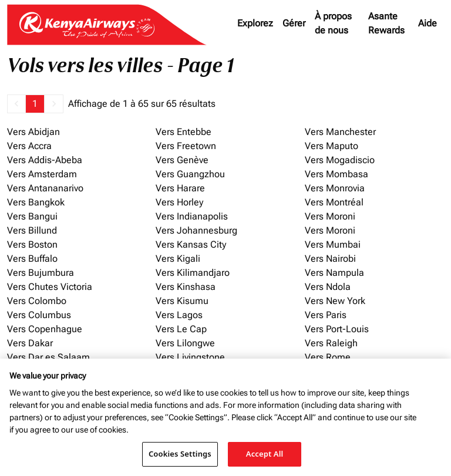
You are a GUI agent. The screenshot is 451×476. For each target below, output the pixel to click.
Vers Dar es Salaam (48, 357)
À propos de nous (333, 23)
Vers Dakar (30, 343)
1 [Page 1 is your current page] (35, 104)
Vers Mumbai (333, 244)
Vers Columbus (39, 315)
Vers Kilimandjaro (193, 273)
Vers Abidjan (33, 132)
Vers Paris (326, 315)
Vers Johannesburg (196, 230)
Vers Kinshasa (186, 287)
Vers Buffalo (32, 259)
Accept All (265, 454)
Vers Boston (32, 244)
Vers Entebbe (184, 132)
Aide (428, 23)
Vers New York (335, 301)
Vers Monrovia (335, 188)
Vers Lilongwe (185, 343)
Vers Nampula (334, 273)
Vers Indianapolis (192, 216)
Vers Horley (179, 202)
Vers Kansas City (191, 244)
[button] (16, 104)
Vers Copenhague (45, 329)
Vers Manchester (340, 132)
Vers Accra (29, 146)
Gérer (294, 23)
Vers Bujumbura (41, 273)
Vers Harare (180, 188)
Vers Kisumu (182, 301)
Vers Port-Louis (337, 329)
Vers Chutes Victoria (50, 287)
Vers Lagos (179, 315)
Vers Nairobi (330, 259)
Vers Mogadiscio (340, 160)
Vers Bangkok (36, 202)
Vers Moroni (330, 216)
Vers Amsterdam (42, 174)
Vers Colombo (37, 301)
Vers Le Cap (181, 329)
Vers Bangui (32, 216)
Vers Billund (32, 230)
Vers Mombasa (336, 174)
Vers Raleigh (331, 343)
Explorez (255, 23)
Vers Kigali (178, 259)
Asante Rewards (386, 23)
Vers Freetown (186, 146)
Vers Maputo (331, 146)
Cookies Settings (180, 454)
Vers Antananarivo (45, 188)
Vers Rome (328, 357)
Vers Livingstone (190, 357)
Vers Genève (182, 160)
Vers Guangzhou (190, 174)
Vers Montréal (334, 202)
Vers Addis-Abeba (45, 160)
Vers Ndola (328, 287)
